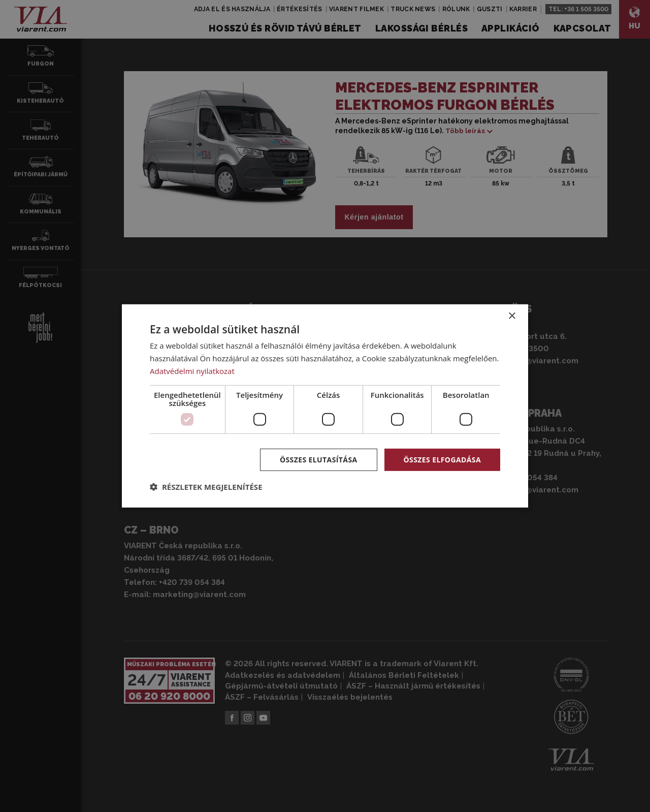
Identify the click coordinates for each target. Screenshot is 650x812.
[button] (206, 487)
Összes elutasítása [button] (319, 459)
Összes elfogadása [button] (442, 459)
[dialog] (325, 406)
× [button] (512, 316)
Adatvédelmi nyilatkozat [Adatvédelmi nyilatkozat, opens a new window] (192, 371)
